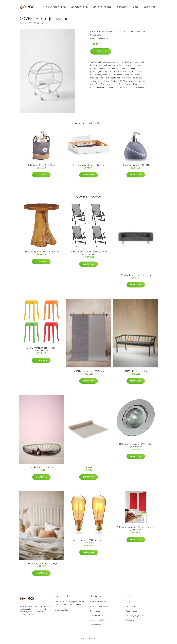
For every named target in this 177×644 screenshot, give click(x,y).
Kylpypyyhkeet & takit (100, 608)
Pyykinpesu (122, 7)
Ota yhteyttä (131, 608)
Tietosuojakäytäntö (134, 617)
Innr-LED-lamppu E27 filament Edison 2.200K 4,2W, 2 (88, 543)
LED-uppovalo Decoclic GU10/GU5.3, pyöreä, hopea (136, 447)
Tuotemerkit (149, 7)
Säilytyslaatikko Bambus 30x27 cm (88, 166)
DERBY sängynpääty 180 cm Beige (41, 565)
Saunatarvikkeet (79, 7)
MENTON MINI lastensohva (136, 372)
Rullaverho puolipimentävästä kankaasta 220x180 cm (136, 530)
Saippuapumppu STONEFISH (136, 166)
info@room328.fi (62, 611)
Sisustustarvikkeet (102, 7)
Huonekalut (140, 32)
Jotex (132, 32)
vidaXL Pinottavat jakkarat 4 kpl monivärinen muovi (41, 350)
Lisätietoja (101, 53)
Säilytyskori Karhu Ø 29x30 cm (41, 166)
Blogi (135, 7)
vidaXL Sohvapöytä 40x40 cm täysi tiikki (41, 253)
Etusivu (23, 24)
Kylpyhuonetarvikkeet (54, 7)
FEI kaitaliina (88, 469)
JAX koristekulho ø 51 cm (41, 469)
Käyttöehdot (131, 612)
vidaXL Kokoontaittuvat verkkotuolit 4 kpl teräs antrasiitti (89, 254)
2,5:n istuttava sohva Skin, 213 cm (136, 276)
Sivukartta (130, 621)
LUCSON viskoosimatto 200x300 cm (88, 372)
